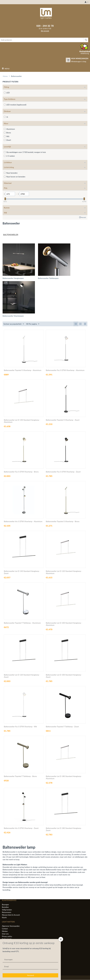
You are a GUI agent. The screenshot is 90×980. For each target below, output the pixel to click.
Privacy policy (7, 936)
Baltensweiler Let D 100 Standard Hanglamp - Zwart (64, 676)
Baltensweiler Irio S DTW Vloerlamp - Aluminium (23, 522)
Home (5, 76)
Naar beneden (11, 173)
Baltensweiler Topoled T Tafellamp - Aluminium (22, 623)
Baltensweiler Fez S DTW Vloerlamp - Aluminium (65, 370)
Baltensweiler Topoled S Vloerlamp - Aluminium (23, 370)
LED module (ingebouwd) (15, 105)
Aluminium (9, 129)
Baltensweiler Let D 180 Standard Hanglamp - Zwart (64, 829)
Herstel (83, 217)
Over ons (5, 934)
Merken (5, 931)
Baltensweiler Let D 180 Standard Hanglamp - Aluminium (64, 778)
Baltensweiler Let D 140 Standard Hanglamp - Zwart (22, 572)
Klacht (4, 917)
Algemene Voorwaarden (11, 926)
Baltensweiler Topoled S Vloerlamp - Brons (63, 522)
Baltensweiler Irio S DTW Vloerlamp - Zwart (21, 828)
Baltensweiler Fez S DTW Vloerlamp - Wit (20, 727)
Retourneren (7, 912)
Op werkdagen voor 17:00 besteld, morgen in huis (25, 152)
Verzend (30, 975)
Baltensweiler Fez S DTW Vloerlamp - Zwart (63, 472)
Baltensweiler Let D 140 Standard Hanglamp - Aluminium (22, 421)
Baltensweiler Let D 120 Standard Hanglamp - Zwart (22, 676)
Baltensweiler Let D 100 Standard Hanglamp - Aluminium (64, 624)
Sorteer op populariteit (14, 324)
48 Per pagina (33, 324)
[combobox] (42, 40)
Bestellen (5, 907)
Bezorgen (5, 905)
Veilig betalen (7, 910)
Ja (6, 117)
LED (7, 93)
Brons (7, 133)
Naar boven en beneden (15, 177)
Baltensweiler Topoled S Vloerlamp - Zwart (63, 420)
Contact (5, 929)
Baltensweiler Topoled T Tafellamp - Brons (20, 776)
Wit (7, 136)
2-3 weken (9, 156)
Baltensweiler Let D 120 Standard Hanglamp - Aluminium (64, 572)
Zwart (7, 140)
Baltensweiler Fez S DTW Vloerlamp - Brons (21, 472)
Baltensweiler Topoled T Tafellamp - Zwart (62, 727)
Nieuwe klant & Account (11, 915)
